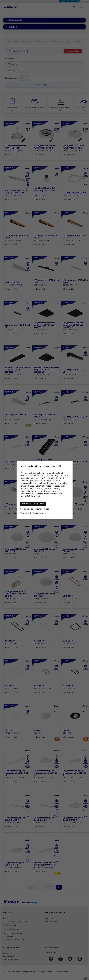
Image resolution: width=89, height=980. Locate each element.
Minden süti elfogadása (33, 504)
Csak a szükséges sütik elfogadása (36, 509)
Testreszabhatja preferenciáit (34, 513)
